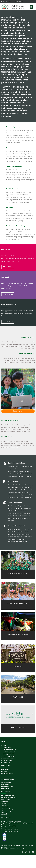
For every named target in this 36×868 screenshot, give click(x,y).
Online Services (18, 411)
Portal (10, 2)
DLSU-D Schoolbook (10, 420)
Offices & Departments (9, 749)
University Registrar (8, 811)
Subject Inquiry (28, 337)
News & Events (7, 807)
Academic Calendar (8, 795)
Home (4, 745)
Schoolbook (19, 2)
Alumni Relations (8, 755)
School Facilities (7, 761)
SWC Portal (6, 789)
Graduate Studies (7, 773)
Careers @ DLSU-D (8, 757)
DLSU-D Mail (7, 437)
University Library (8, 809)
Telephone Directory (9, 753)
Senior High (6, 769)
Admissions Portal (8, 787)
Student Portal (6, 783)
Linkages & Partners (9, 759)
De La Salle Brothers (9, 751)
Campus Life (6, 763)
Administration (7, 747)
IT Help (4, 803)
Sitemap (5, 813)
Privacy (4, 815)
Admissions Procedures (9, 797)
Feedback (5, 801)
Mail (3, 2)
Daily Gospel (6, 799)
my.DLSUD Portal (27, 354)
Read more (8, 267)
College (4, 771)
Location (5, 805)
